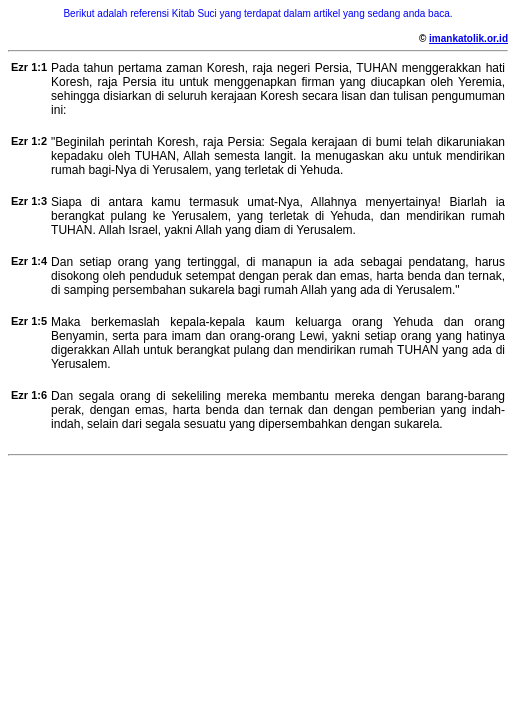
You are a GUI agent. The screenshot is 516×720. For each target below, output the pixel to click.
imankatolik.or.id (468, 38)
